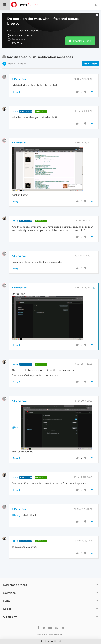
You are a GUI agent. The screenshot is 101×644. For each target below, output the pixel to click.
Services (9, 583)
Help (6, 591)
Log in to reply (90, 54)
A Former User (20, 69)
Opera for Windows (16, 54)
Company (10, 607)
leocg (15, 101)
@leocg (16, 417)
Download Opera (82, 31)
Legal (7, 599)
